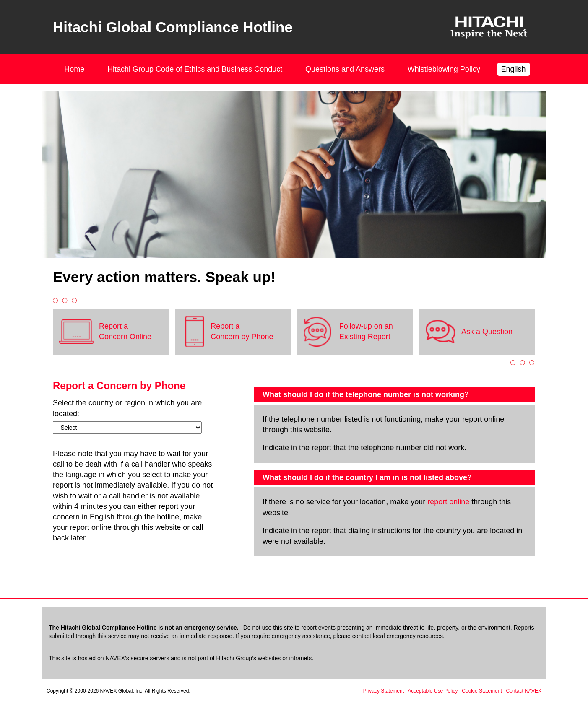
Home (74, 69)
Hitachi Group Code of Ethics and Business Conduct (195, 69)
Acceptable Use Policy (433, 691)
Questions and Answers (345, 69)
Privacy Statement (384, 691)
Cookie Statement (482, 691)
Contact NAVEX (524, 691)
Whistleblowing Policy (444, 69)
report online (448, 502)
